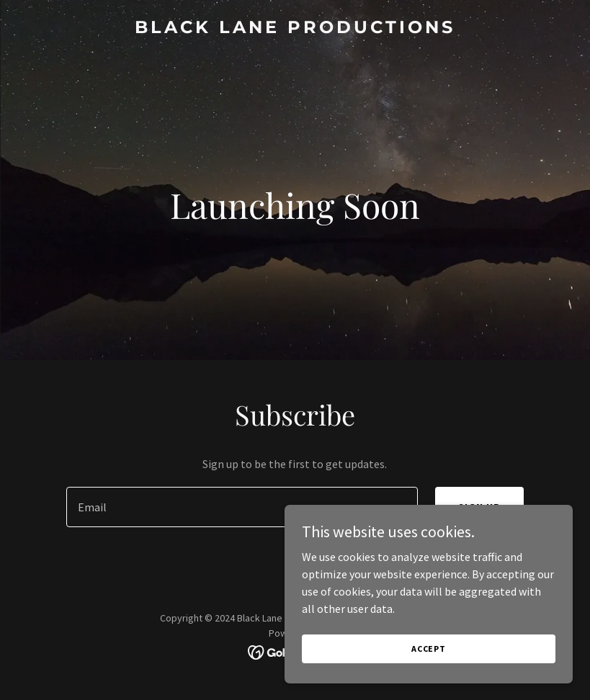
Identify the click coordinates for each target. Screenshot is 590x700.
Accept (429, 649)
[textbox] (242, 507)
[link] (295, 29)
